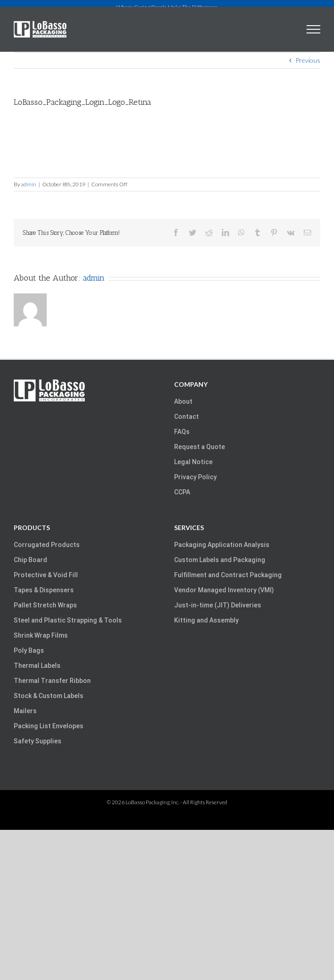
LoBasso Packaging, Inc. (152, 802)
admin (29, 184)
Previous (308, 60)
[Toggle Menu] (314, 29)
